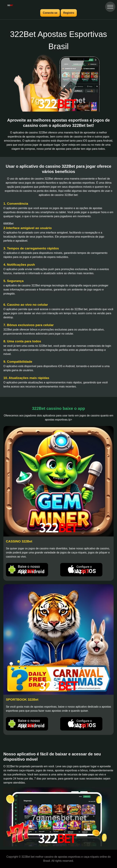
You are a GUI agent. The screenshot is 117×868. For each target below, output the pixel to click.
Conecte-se (50, 13)
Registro (69, 13)
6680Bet (8, 224)
